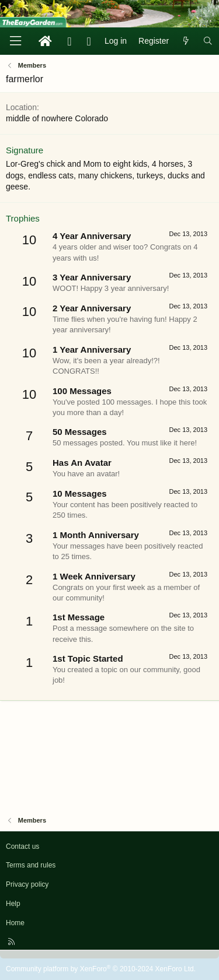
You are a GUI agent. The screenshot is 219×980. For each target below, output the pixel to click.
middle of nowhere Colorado (57, 118)
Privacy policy (27, 884)
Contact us (22, 846)
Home (15, 923)
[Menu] (15, 41)
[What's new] (186, 41)
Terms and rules (31, 865)
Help (13, 904)
